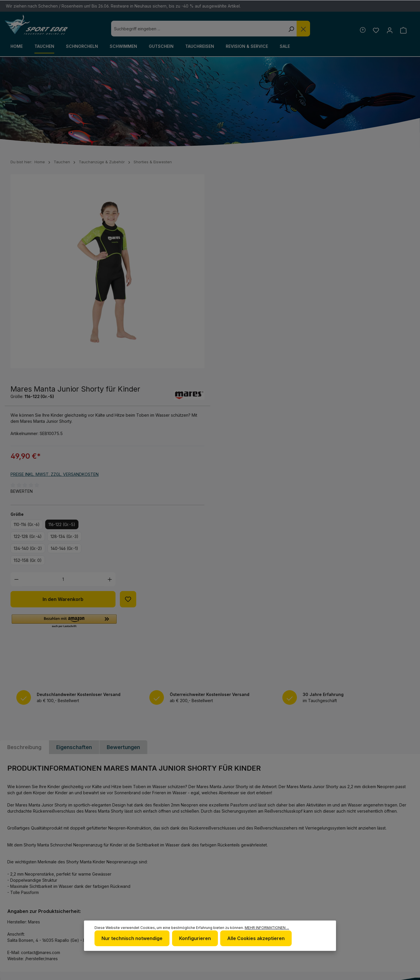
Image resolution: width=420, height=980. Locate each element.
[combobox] (198, 29)
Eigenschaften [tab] (74, 537)
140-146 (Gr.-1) (270, 338)
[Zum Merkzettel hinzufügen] (333, 389)
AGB (225, 920)
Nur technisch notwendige (132, 938)
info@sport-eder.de (138, 909)
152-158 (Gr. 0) (233, 350)
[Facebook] (367, 885)
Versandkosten (269, 972)
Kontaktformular (64, 909)
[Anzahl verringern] (222, 369)
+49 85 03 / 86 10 (132, 898)
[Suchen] (290, 29)
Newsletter (234, 883)
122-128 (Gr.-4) (233, 326)
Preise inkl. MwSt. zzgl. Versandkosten (260, 264)
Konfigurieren (195, 938)
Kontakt (300, 900)
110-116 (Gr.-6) (232, 314)
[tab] (24, 537)
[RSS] (367, 901)
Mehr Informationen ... (267, 928)
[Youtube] (398, 885)
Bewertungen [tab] (123, 537)
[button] (269, 411)
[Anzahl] (268, 369)
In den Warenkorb (268, 389)
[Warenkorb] (403, 30)
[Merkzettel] (376, 30)
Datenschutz (236, 901)
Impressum (232, 911)
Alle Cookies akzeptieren (256, 938)
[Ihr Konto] (390, 30)
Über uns (231, 892)
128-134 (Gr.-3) (270, 326)
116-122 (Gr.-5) (267, 314)
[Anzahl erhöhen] (315, 369)
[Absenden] (404, 814)
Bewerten (227, 281)
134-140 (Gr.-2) (233, 338)
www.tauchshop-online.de (146, 920)
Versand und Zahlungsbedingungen (316, 914)
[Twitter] (383, 885)
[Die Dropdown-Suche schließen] (303, 29)
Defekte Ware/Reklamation (311, 887)
